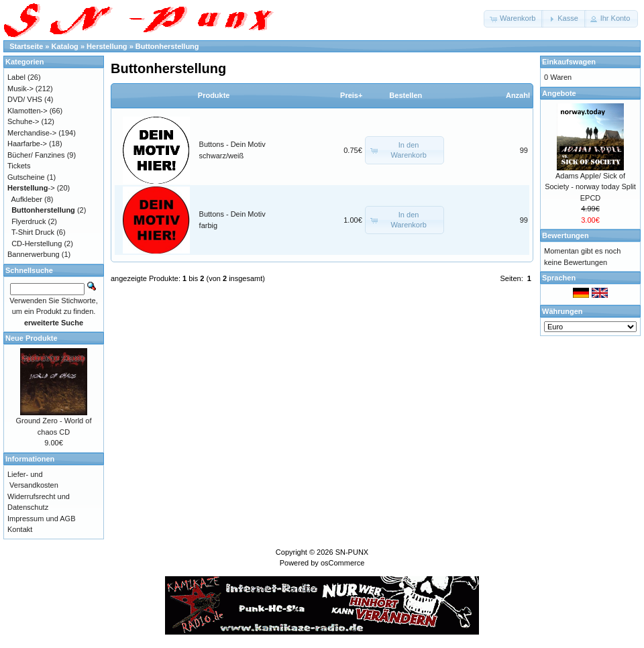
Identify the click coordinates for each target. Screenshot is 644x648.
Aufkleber (27, 199)
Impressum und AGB (42, 519)
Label (16, 77)
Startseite (26, 46)
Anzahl (518, 95)
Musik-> (20, 89)
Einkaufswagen (569, 62)
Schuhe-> (23, 121)
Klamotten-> (28, 111)
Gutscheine (26, 177)
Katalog (65, 46)
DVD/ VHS (25, 99)
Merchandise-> (32, 133)
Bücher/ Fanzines (36, 155)
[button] (514, 19)
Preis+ (351, 95)
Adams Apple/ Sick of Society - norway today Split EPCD (590, 187)
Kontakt (20, 529)
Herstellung (107, 46)
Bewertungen (566, 235)
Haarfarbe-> (27, 144)
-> (31, 188)
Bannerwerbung (34, 254)
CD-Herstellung (37, 244)
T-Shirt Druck (33, 232)
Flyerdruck (29, 221)
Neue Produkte (32, 338)
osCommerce (342, 563)
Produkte (214, 95)
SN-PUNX (352, 552)
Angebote (559, 93)
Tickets (19, 166)
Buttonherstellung (167, 46)
